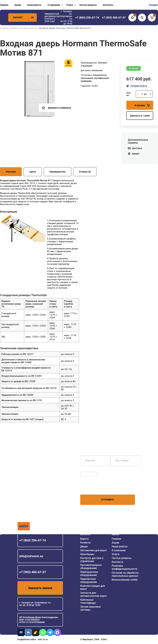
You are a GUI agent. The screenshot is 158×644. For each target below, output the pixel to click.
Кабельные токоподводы (88, 601)
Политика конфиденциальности (124, 567)
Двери (14, 28)
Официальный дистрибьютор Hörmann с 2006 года (52, 17)
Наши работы (34, 5)
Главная (4, 5)
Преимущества (57, 172)
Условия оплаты (139, 86)
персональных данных (92, 489)
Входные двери (29, 28)
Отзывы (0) (85, 172)
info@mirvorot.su (31, 556)
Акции (18, 5)
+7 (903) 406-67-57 (33, 572)
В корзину (142, 105)
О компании (54, 5)
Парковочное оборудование (89, 580)
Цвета (33, 172)
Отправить (108, 500)
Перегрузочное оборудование (89, 574)
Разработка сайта (27, 639)
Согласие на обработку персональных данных (125, 574)
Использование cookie (125, 580)
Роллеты (85, 543)
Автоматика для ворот (94, 550)
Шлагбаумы (87, 554)
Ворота (84, 539)
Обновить (86, 470)
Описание (11, 172)
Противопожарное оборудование (91, 567)
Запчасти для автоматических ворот (94, 594)
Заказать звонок (40, 588)
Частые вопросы (88, 5)
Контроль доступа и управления (92, 560)
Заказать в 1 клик (140, 116)
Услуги (70, 5)
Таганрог (153, 5)
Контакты (108, 5)
